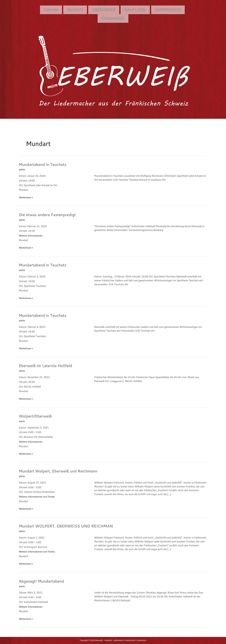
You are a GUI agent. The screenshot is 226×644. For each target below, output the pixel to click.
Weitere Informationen (31, 236)
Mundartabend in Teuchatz (44, 164)
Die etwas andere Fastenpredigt (49, 215)
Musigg (75, 10)
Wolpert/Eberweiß (36, 416)
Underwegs (168, 10)
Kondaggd (113, 18)
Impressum (142, 640)
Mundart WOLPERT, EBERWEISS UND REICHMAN (68, 526)
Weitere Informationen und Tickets (38, 497)
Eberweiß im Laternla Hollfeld (47, 366)
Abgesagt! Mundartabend (43, 581)
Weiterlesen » (26, 197)
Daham (51, 10)
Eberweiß (104, 10)
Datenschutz (130, 640)
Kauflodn (135, 10)
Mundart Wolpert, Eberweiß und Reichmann (60, 471)
